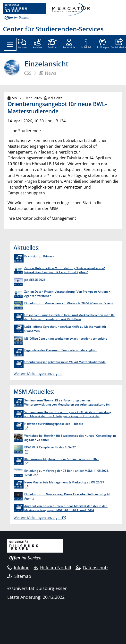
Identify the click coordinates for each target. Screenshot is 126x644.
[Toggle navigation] (10, 44)
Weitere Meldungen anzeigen (38, 374)
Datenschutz (92, 568)
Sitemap (19, 576)
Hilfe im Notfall (52, 568)
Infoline (18, 568)
